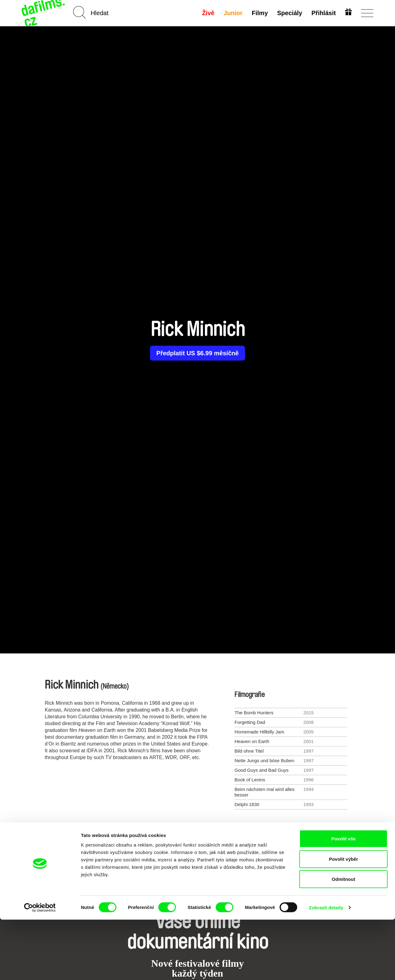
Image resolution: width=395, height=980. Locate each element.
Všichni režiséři (197, 836)
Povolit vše (343, 899)
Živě (207, 13)
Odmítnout (343, 939)
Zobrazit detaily (326, 968)
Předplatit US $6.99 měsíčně (198, 353)
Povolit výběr (343, 919)
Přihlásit (323, 13)
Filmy (259, 13)
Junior (232, 13)
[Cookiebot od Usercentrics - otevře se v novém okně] (40, 968)
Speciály (289, 13)
